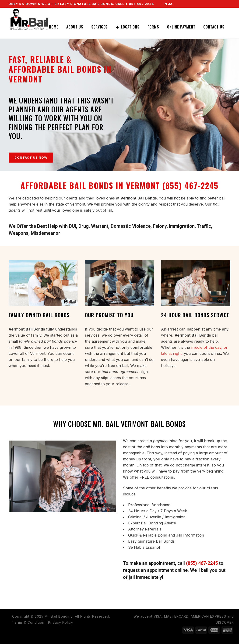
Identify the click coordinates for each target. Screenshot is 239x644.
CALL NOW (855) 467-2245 (199, 11)
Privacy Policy (61, 622)
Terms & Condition (28, 622)
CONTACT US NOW (31, 157)
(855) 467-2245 (202, 563)
